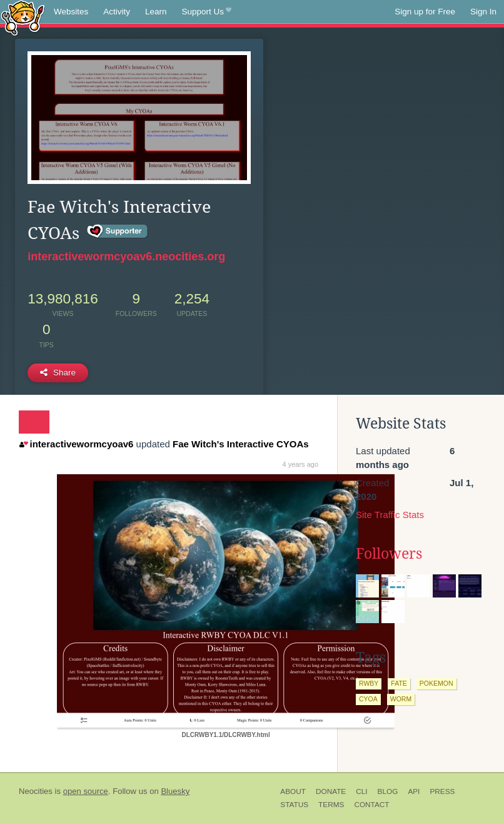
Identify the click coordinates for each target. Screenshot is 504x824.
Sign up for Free (425, 12)
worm (401, 699)
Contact (371, 805)
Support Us (207, 12)
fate (399, 683)
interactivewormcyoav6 (76, 444)
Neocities (36, 791)
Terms (331, 805)
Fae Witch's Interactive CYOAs (241, 444)
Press (442, 791)
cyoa (368, 699)
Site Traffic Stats (390, 515)
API (414, 791)
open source (86, 791)
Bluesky (175, 791)
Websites (71, 12)
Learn (156, 12)
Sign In (483, 12)
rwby (369, 683)
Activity (117, 12)
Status (294, 805)
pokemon (436, 683)
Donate (331, 791)
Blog (388, 791)
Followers (389, 554)
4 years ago (300, 464)
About (293, 791)
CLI (361, 791)
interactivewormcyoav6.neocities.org (126, 257)
